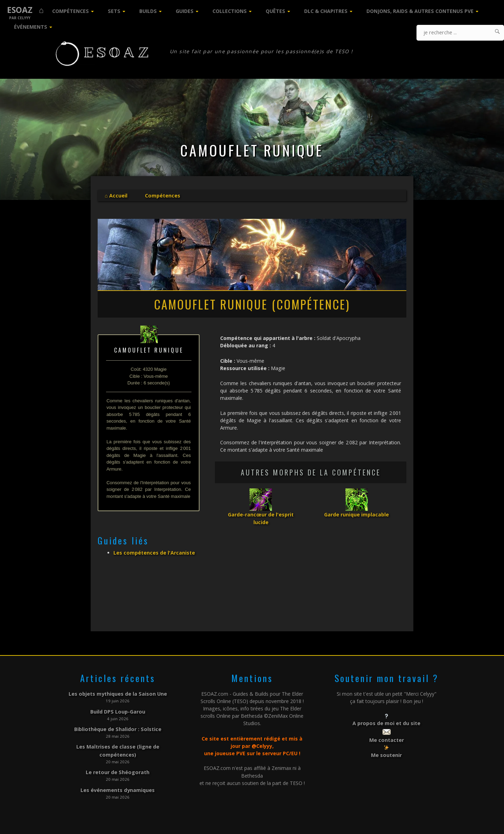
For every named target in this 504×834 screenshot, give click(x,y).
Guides (185, 11)
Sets (114, 11)
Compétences (71, 11)
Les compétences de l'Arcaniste (154, 552)
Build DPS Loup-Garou (118, 711)
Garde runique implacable (356, 514)
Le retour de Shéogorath (118, 770)
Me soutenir (387, 754)
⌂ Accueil (116, 196)
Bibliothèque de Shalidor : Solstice (118, 728)
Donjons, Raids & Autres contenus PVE (420, 11)
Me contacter (386, 740)
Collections (230, 11)
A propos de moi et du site (387, 723)
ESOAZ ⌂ (25, 10)
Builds (148, 11)
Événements (31, 27)
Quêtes (275, 11)
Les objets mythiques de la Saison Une (118, 694)
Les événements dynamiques (118, 788)
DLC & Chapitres (326, 11)
